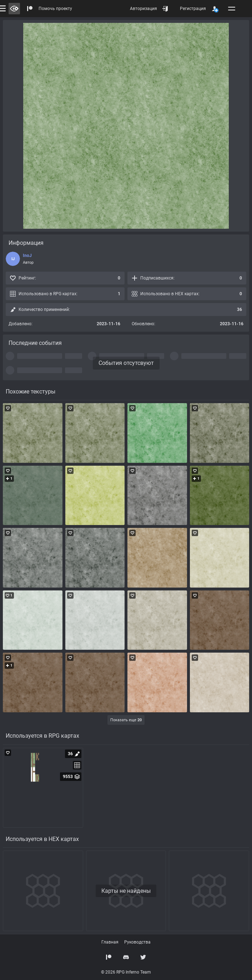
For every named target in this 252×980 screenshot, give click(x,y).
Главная (110, 942)
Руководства (137, 942)
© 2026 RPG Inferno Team (126, 972)
